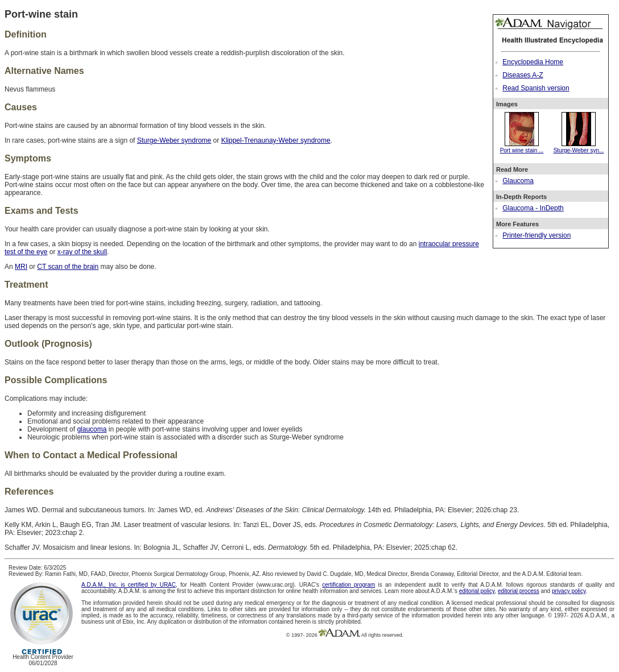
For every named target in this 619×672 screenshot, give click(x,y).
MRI (21, 267)
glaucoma (92, 429)
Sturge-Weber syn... (579, 147)
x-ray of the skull (82, 252)
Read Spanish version (536, 88)
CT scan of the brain (68, 267)
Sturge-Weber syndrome (174, 140)
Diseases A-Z (523, 75)
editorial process (519, 591)
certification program (348, 585)
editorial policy (477, 591)
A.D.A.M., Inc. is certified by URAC (129, 585)
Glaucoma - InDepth (533, 208)
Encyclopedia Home (533, 62)
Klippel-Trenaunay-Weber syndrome (276, 140)
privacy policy (569, 591)
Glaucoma (518, 181)
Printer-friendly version (537, 235)
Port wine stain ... (522, 147)
